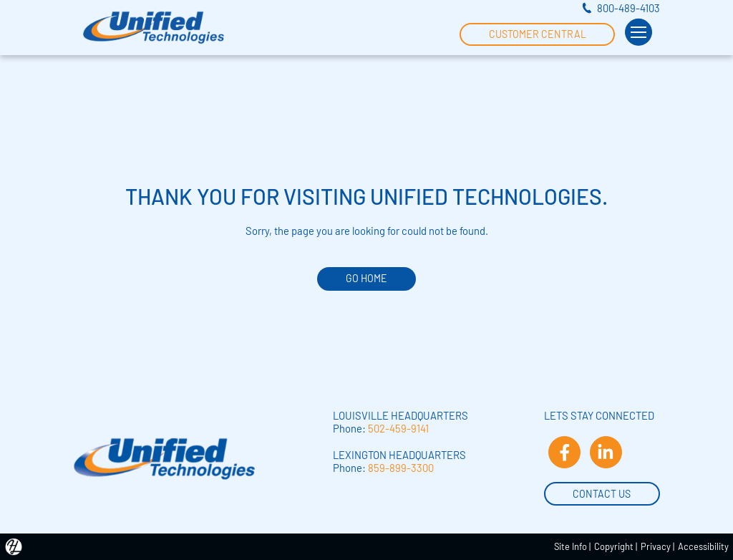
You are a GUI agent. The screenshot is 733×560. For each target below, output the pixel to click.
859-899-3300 (401, 468)
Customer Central (538, 33)
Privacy (656, 546)
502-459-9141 (398, 428)
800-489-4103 (628, 8)
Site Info (571, 546)
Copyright (614, 546)
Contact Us (602, 493)
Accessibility (703, 546)
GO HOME (366, 278)
